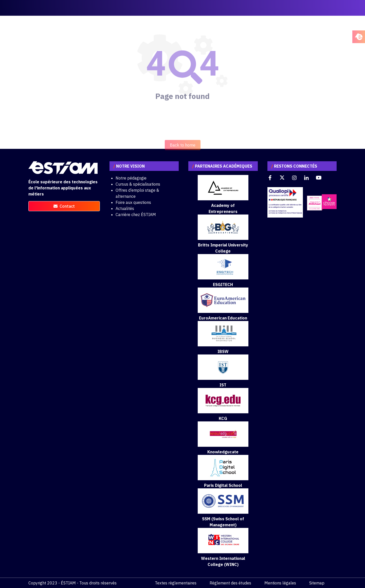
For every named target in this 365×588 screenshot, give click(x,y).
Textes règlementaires (176, 583)
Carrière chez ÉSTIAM (136, 215)
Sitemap (317, 583)
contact (64, 206)
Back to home (183, 154)
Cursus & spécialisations (138, 184)
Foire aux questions (133, 202)
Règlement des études (230, 583)
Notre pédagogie (131, 178)
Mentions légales (280, 583)
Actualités (125, 208)
